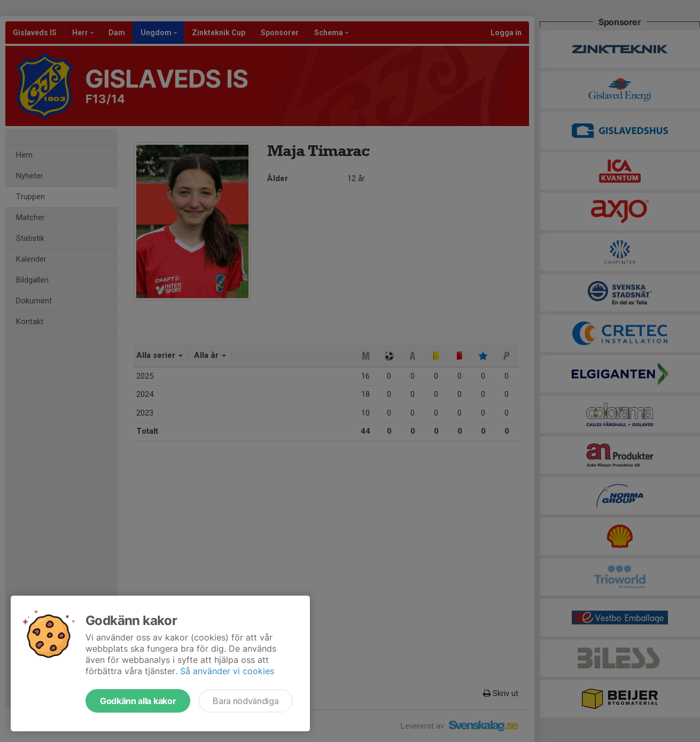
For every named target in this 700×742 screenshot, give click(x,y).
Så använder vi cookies (227, 671)
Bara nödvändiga (246, 701)
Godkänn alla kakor (138, 701)
